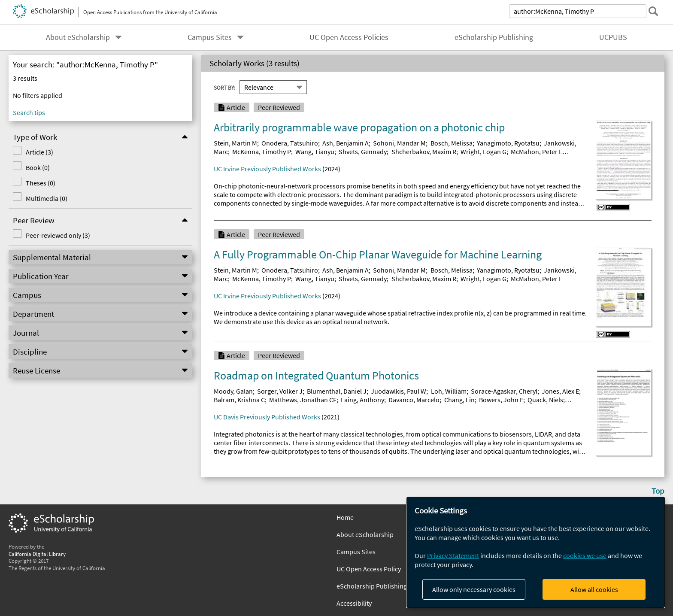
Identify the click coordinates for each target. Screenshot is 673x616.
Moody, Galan (233, 391)
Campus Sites (210, 37)
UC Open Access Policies (349, 37)
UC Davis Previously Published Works (267, 417)
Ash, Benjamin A (346, 143)
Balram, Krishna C (239, 400)
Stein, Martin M (235, 143)
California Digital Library (37, 554)
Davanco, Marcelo (414, 400)
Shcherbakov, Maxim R (424, 152)
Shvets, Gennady (363, 152)
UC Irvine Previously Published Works (267, 169)
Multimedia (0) (46, 198)
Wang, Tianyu (315, 152)
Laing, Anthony (362, 400)
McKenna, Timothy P (262, 152)
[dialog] (536, 552)
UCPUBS (613, 37)
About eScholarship (78, 37)
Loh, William (449, 391)
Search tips (29, 112)
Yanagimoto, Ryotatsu (508, 143)
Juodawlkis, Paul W (399, 391)
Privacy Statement (453, 555)
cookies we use (585, 555)
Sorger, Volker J (280, 391)
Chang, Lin (459, 400)
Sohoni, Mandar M (399, 143)
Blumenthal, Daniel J (337, 391)
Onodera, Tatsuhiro (290, 143)
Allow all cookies (594, 589)
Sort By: (224, 87)
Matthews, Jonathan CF (303, 400)
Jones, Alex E (560, 391)
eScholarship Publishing (494, 37)
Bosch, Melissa (452, 143)
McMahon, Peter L (537, 152)
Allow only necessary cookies (474, 589)
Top (658, 491)
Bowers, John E (501, 400)
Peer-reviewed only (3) (58, 235)
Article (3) (39, 152)
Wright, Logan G (484, 152)
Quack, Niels (545, 400)
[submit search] (653, 11)
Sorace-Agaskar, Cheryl (504, 391)
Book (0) (37, 167)
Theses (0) (40, 183)
